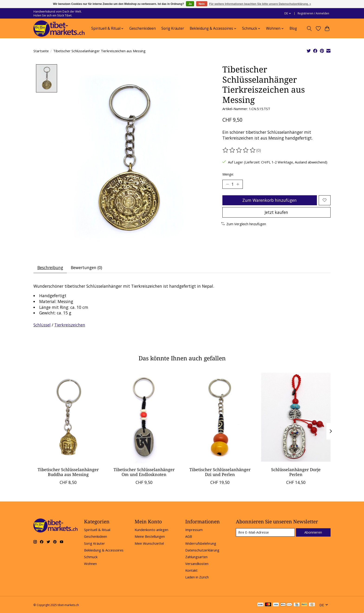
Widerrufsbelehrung (201, 543)
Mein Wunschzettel (149, 543)
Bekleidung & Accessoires (104, 550)
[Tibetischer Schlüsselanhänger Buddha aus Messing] (68, 417)
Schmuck (91, 557)
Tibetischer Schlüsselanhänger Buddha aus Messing (68, 472)
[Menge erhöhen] (238, 184)
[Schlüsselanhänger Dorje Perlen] (296, 417)
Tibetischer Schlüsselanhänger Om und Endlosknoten (144, 472)
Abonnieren (313, 532)
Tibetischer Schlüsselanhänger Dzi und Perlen (220, 472)
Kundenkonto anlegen (151, 530)
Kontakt (191, 571)
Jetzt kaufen (276, 212)
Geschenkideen (143, 28)
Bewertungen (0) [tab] (86, 268)
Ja (190, 4)
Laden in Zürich (197, 577)
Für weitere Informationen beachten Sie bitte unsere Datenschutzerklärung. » (260, 4)
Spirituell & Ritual (97, 530)
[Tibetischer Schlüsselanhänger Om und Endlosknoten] (144, 417)
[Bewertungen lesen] (239, 150)
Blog (293, 28)
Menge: (228, 174)
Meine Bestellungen (150, 537)
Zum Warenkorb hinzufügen (270, 200)
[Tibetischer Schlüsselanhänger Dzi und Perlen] (220, 417)
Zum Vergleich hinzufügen (244, 224)
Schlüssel (42, 325)
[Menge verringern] (227, 184)
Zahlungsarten (196, 557)
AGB (189, 537)
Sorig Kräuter (173, 28)
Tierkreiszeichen (70, 325)
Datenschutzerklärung (202, 550)
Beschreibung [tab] (50, 268)
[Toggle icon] (309, 29)
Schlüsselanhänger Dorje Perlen (296, 472)
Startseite (41, 51)
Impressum (194, 530)
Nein (202, 4)
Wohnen (90, 564)
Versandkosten (197, 564)
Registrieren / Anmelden (313, 13)
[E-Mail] (265, 532)
